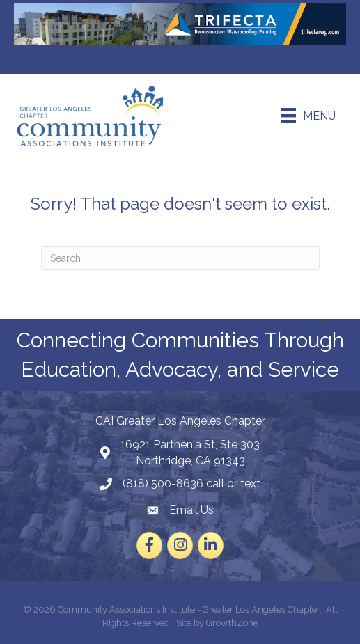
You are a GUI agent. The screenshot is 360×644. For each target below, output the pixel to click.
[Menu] (308, 116)
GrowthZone (232, 623)
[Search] (180, 258)
